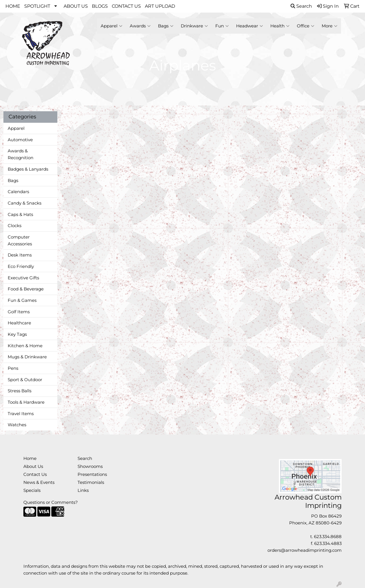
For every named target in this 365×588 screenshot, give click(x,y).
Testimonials (91, 482)
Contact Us (35, 474)
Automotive (20, 140)
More (329, 26)
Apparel (111, 26)
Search (301, 6)
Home (30, 458)
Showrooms (90, 466)
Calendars (18, 192)
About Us (33, 466)
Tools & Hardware (26, 402)
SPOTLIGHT (37, 6)
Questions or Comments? (51, 502)
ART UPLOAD (160, 6)
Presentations (92, 474)
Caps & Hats (20, 215)
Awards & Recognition (21, 154)
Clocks (15, 226)
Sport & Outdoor (25, 380)
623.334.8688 (328, 537)
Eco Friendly (21, 266)
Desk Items (20, 255)
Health (280, 26)
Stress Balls (20, 391)
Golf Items (19, 312)
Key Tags (17, 334)
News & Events (39, 482)
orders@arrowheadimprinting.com (305, 550)
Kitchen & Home (25, 346)
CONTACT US (126, 6)
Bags (166, 26)
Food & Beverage (26, 289)
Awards (140, 26)
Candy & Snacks (25, 203)
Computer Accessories (20, 241)
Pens (13, 368)
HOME (13, 6)
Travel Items (21, 414)
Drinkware (194, 26)
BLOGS (100, 6)
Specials (32, 490)
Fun (222, 26)
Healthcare (19, 323)
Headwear (250, 26)
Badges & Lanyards (28, 169)
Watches (17, 425)
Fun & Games (22, 300)
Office (306, 26)
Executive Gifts (23, 278)
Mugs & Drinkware (27, 357)
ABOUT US (76, 6)
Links (83, 490)
